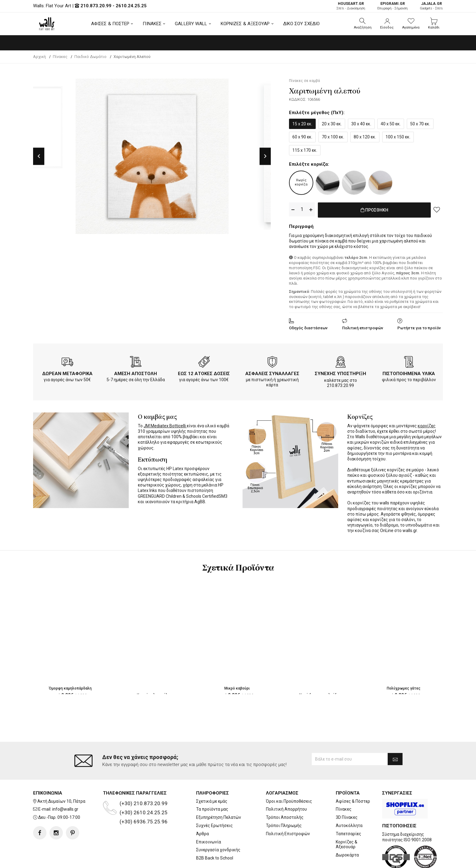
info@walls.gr (65, 785)
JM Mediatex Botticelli (165, 425)
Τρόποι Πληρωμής (284, 801)
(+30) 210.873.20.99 (144, 779)
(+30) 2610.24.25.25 (144, 788)
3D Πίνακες (347, 793)
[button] (363, 24)
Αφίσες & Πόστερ (353, 777)
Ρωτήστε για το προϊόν (419, 327)
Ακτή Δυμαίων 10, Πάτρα (61, 777)
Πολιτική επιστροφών (363, 327)
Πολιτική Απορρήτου (286, 785)
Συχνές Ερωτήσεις (214, 801)
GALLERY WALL (191, 24)
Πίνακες (344, 785)
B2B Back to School (215, 834)
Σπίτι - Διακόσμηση (351, 6)
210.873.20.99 (96, 6)
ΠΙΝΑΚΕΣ (152, 24)
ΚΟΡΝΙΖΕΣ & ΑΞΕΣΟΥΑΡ (245, 24)
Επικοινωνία (209, 817)
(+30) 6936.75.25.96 (144, 797)
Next (265, 156)
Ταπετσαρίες (348, 809)
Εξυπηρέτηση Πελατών (219, 793)
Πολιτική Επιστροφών (288, 809)
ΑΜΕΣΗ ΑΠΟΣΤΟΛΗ (136, 372)
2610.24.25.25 (131, 6)
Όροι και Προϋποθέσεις (289, 777)
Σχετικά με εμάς (212, 777)
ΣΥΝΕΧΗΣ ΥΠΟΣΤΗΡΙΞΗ (340, 372)
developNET (289, 860)
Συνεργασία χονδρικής (218, 826)
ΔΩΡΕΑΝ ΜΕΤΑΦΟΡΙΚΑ (67, 372)
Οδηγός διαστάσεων (308, 327)
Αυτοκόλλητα (349, 801)
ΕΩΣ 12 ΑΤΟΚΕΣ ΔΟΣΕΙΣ (204, 372)
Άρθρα (202, 809)
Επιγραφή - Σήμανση (393, 6)
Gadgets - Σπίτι (431, 6)
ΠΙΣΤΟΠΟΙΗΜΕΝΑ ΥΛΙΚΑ (409, 372)
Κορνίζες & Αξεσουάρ (347, 820)
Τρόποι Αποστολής (285, 793)
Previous (39, 156)
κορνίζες (427, 425)
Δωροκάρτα (347, 831)
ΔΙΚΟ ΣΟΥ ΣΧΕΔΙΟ (302, 24)
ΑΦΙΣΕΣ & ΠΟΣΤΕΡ (110, 24)
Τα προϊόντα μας (212, 785)
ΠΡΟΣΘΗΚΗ (374, 210)
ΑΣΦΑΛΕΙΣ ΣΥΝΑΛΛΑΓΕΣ (272, 372)
